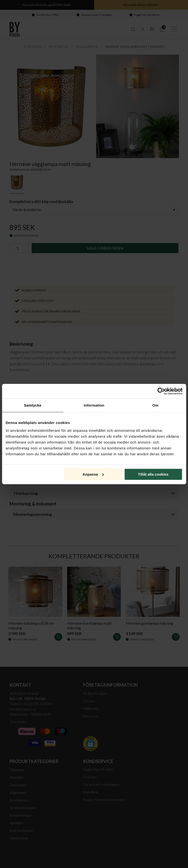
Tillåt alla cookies (153, 474)
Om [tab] (155, 405)
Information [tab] (94, 405)
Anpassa (93, 474)
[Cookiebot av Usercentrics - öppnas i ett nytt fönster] (161, 391)
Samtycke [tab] (33, 405)
